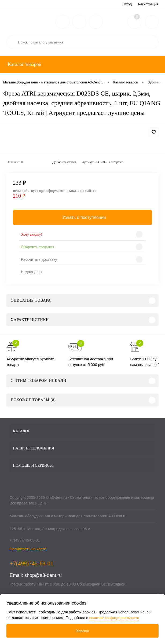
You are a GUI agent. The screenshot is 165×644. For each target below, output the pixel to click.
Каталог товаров (24, 64)
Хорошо (82, 631)
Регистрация (148, 4)
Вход (128, 4)
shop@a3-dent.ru (43, 575)
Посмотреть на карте (28, 549)
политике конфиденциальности (114, 618)
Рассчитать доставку (39, 259)
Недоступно (31, 272)
